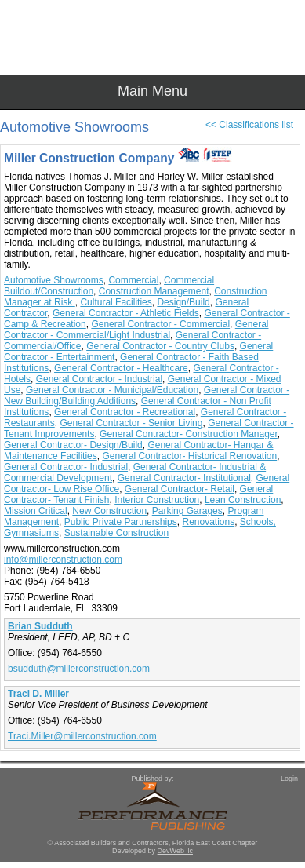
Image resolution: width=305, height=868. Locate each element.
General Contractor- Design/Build (73, 445)
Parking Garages (187, 511)
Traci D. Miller (38, 694)
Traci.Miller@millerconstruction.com (82, 736)
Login (289, 779)
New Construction (109, 511)
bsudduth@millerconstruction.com (79, 669)
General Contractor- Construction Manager (189, 434)
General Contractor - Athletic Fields (126, 313)
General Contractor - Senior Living (131, 423)
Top (285, 829)
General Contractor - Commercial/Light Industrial (136, 330)
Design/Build (183, 302)
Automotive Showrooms (54, 280)
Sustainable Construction (116, 533)
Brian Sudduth (40, 626)
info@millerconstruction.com (63, 560)
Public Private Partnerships (121, 522)
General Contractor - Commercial (160, 324)
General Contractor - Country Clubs (160, 346)
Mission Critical (36, 511)
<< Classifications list (249, 125)
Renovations (208, 522)
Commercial (133, 280)
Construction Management (154, 291)
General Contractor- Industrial (66, 467)
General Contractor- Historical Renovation (189, 456)
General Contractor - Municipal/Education (112, 390)
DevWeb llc (175, 851)
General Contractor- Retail (180, 489)
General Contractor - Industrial (99, 379)
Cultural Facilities (116, 302)
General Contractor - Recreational (125, 412)
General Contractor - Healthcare (121, 368)
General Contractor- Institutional (184, 478)
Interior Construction (157, 500)
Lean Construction (243, 500)
